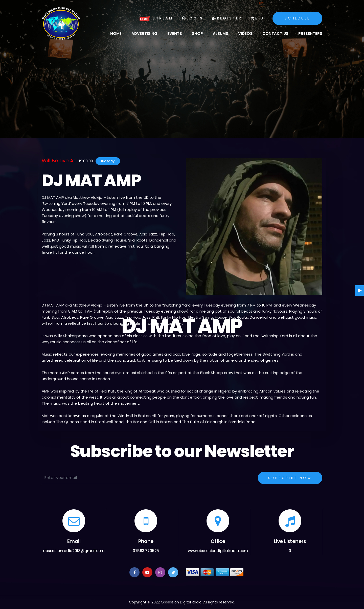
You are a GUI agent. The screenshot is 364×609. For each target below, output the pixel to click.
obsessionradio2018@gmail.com (74, 551)
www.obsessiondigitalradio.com (218, 551)
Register (227, 18)
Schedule (297, 18)
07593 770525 (146, 551)
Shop (197, 34)
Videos (245, 34)
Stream (156, 18)
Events (175, 34)
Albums (221, 34)
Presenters (310, 34)
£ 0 (257, 18)
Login (193, 18)
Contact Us (275, 34)
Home (116, 34)
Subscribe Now (290, 478)
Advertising (144, 34)
